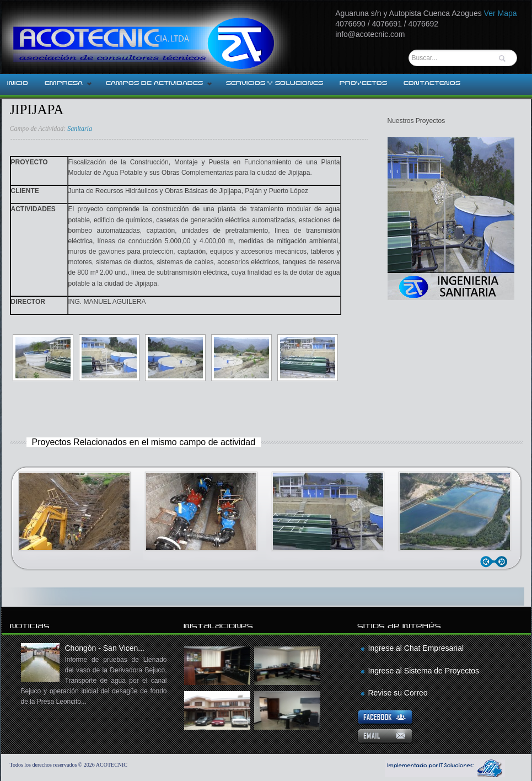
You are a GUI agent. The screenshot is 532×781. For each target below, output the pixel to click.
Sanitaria (80, 129)
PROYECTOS (363, 83)
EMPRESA (65, 87)
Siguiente (503, 562)
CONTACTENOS (432, 83)
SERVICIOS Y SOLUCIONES (275, 83)
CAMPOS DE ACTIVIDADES (155, 87)
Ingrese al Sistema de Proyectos (424, 671)
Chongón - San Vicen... (94, 675)
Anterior (488, 562)
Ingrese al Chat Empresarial (416, 648)
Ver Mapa (501, 13)
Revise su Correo (398, 693)
